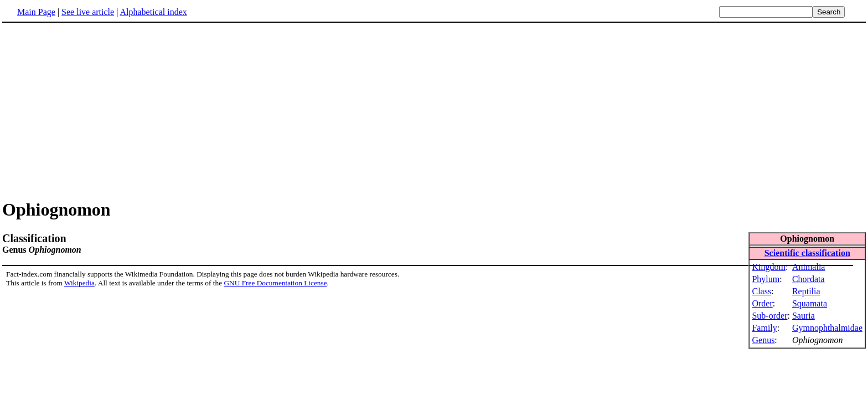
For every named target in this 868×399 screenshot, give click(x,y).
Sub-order (769, 316)
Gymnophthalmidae (827, 328)
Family (764, 328)
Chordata (808, 279)
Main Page (36, 12)
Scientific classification (807, 253)
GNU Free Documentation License (275, 283)
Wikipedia (79, 283)
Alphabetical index (153, 12)
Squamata (810, 303)
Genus (763, 340)
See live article (88, 12)
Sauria (804, 316)
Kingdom (768, 267)
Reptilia (806, 291)
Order (762, 303)
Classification (34, 238)
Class (761, 291)
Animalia (809, 267)
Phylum (766, 279)
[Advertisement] (95, 110)
